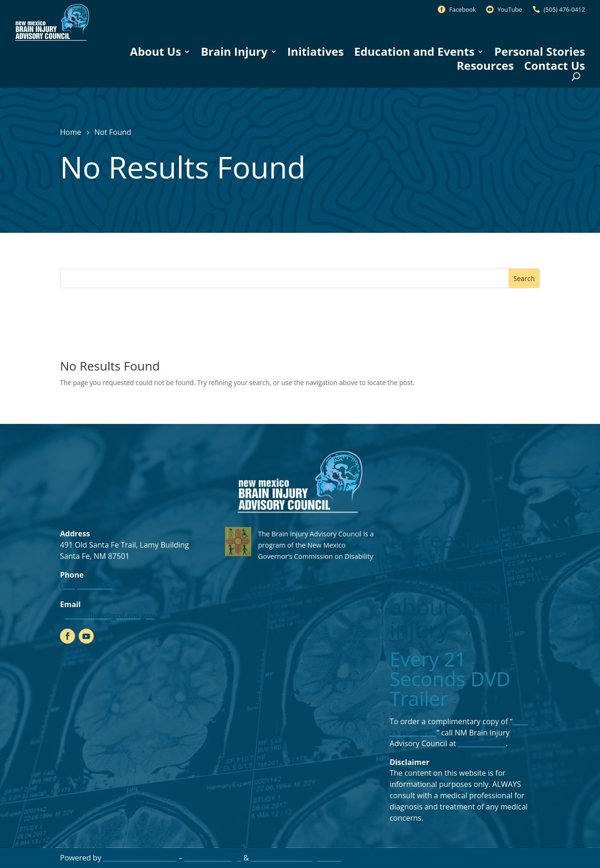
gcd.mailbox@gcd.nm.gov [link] (107, 616)
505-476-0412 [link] (482, 743)
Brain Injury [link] (234, 52)
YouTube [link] (510, 9)
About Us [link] (155, 52)
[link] (52, 41)
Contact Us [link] (555, 66)
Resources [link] (485, 66)
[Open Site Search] (576, 77)
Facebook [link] (462, 9)
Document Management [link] (296, 858)
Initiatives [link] (316, 52)
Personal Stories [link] (540, 52)
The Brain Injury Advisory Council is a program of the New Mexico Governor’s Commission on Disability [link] (316, 545)
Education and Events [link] (414, 52)
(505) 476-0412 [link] (564, 9)
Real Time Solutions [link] (140, 858)
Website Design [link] (213, 858)
